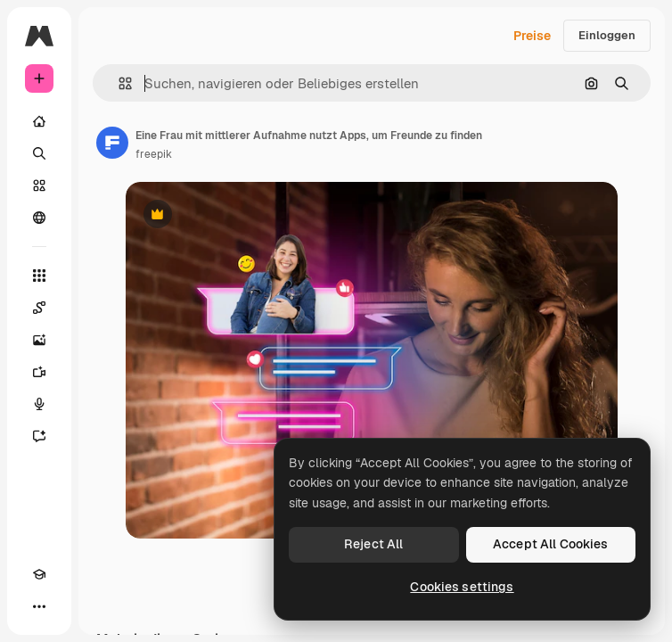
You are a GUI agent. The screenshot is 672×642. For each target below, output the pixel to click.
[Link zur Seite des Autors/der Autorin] (112, 143)
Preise (532, 36)
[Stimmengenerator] (39, 404)
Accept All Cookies (551, 544)
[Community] (39, 218)
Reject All (373, 544)
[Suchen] (39, 153)
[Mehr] (39, 606)
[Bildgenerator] (39, 340)
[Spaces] (39, 308)
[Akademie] (39, 574)
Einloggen (607, 35)
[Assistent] (39, 436)
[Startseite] (39, 121)
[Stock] (39, 185)
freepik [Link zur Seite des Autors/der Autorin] (154, 154)
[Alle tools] (39, 276)
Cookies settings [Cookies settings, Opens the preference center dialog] (462, 587)
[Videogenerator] (39, 372)
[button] (118, 83)
